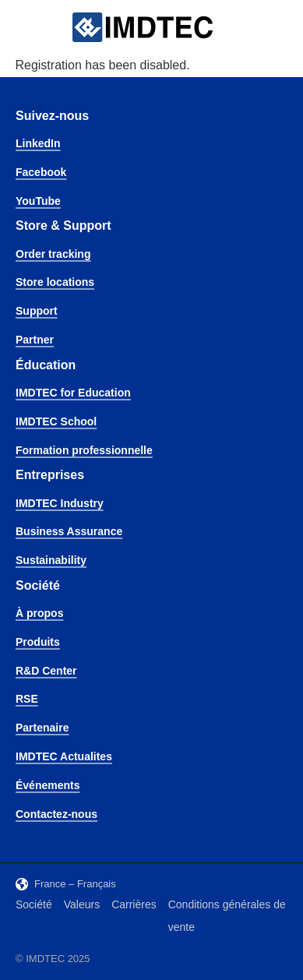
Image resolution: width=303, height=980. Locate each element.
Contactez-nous (56, 814)
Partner (35, 340)
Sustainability (51, 560)
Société (34, 904)
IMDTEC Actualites (64, 756)
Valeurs (82, 904)
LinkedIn (38, 143)
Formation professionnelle (84, 450)
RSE (27, 699)
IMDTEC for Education (73, 393)
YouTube (38, 201)
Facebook (41, 172)
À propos (39, 613)
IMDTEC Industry (60, 503)
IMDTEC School (56, 421)
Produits (38, 642)
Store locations (55, 282)
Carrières (134, 904)
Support (37, 311)
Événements (48, 785)
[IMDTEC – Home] (143, 28)
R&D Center (46, 671)
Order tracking (53, 254)
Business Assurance (69, 531)
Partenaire (42, 728)
